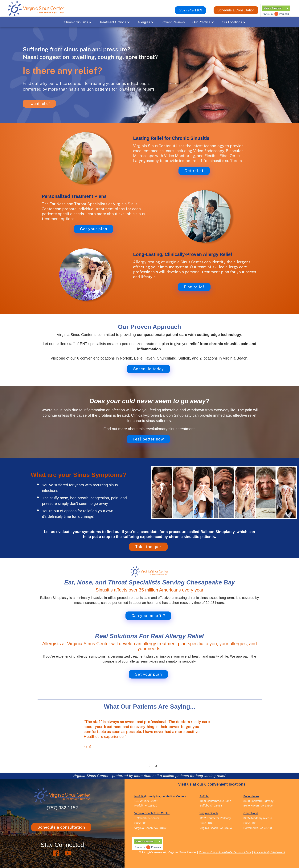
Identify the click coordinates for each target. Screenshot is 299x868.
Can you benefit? (148, 616)
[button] (78, 22)
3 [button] (156, 766)
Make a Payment (273, 8)
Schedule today (148, 369)
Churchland (251, 813)
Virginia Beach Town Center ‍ (152, 813)
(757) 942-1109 (190, 10)
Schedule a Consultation (236, 10)
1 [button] (143, 766)
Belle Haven (251, 796)
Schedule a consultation (61, 827)
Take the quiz (148, 547)
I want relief (39, 104)
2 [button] (149, 766)
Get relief (194, 171)
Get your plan (94, 229)
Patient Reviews (173, 22)
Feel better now (148, 439)
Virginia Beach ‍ (209, 813)
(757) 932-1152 (62, 808)
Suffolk (204, 796)
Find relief (194, 287)
